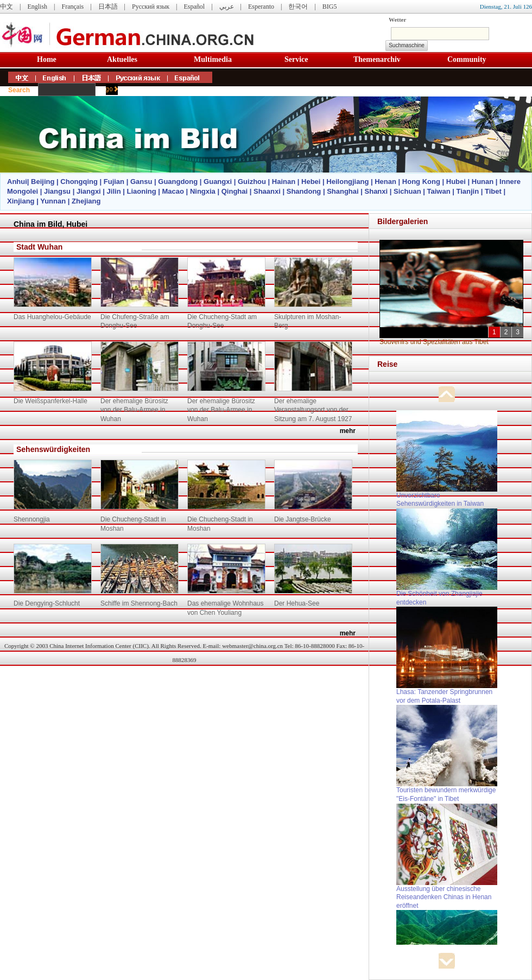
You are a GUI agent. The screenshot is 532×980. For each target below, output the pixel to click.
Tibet (493, 191)
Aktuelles (122, 59)
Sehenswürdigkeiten (53, 449)
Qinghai (235, 191)
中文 (7, 7)
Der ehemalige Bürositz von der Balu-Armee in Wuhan (134, 410)
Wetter (397, 20)
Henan (385, 182)
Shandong (304, 191)
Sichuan (407, 191)
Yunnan (53, 201)
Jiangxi (89, 191)
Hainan (284, 182)
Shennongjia (32, 519)
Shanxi (376, 191)
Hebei (311, 182)
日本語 (108, 7)
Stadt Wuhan (39, 247)
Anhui (17, 182)
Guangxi (218, 182)
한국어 (298, 7)
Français (72, 7)
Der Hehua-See (297, 603)
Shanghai (343, 191)
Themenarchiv (377, 59)
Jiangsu (57, 191)
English (37, 7)
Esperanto (261, 7)
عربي (227, 7)
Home (47, 59)
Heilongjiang (347, 182)
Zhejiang (86, 201)
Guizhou (252, 182)
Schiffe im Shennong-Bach (139, 603)
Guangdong (178, 182)
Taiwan (438, 191)
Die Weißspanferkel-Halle (50, 401)
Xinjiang (21, 201)
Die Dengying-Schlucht (47, 603)
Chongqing (79, 182)
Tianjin (467, 191)
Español (195, 7)
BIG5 (330, 7)
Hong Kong (421, 182)
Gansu (141, 182)
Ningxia (203, 191)
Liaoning (141, 191)
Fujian (114, 182)
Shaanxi (267, 191)
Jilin (114, 191)
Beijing (43, 182)
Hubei (456, 182)
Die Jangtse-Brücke (303, 519)
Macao (173, 191)
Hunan (483, 182)
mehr (348, 431)
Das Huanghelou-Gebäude (52, 317)
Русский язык (151, 7)
